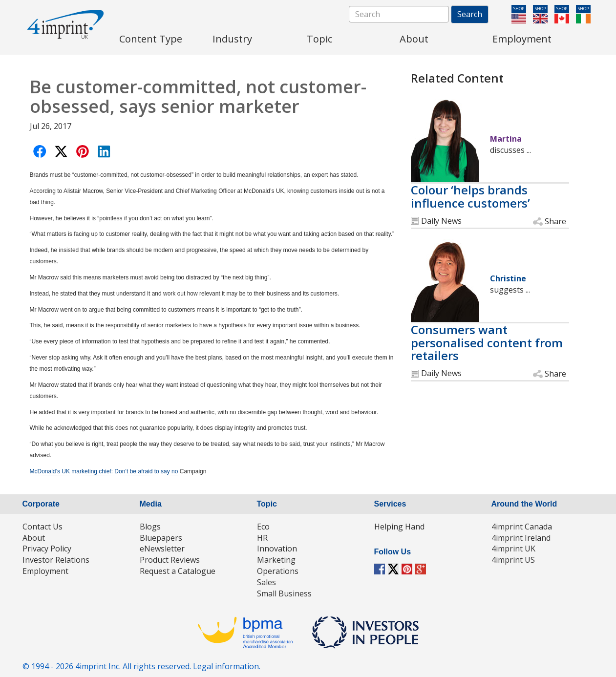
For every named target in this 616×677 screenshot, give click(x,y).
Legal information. (227, 666)
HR (262, 538)
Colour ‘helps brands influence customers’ (470, 196)
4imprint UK (513, 549)
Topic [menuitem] (319, 39)
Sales (266, 582)
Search (470, 14)
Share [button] (555, 221)
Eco (263, 527)
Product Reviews (170, 560)
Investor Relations (56, 560)
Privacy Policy (47, 549)
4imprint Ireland (521, 538)
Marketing (276, 560)
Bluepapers (161, 538)
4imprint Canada (522, 527)
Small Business (284, 593)
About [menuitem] (414, 39)
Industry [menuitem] (232, 39)
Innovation (277, 549)
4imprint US (513, 560)
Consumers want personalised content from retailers (487, 342)
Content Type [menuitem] (151, 39)
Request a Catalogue (178, 571)
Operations (278, 571)
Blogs (150, 527)
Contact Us (42, 527)
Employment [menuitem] (522, 39)
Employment (45, 571)
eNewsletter (162, 549)
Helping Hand (399, 527)
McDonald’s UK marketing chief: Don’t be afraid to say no (104, 471)
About (34, 538)
